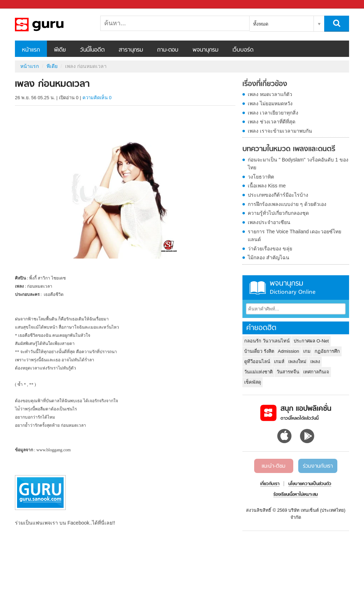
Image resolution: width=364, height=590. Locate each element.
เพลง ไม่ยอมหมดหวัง (270, 103)
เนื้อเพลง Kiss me (267, 186)
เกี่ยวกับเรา (270, 484)
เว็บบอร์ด (243, 50)
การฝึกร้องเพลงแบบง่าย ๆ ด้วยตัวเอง (287, 204)
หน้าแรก (31, 50)
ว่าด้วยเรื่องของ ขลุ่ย (270, 249)
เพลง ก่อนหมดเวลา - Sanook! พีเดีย (52, 25)
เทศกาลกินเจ (316, 372)
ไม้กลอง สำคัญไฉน (269, 257)
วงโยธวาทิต (261, 177)
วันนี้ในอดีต (92, 50)
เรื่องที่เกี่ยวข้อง (265, 84)
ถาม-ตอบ (168, 50)
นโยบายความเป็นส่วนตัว (310, 484)
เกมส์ (279, 362)
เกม (307, 351)
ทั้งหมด (261, 24)
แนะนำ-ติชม (274, 466)
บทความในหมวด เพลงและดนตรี (289, 149)
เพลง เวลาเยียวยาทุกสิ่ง (273, 113)
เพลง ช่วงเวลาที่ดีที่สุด (272, 122)
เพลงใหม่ (297, 362)
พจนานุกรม (205, 50)
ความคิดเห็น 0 (97, 98)
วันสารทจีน (288, 372)
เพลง (315, 362)
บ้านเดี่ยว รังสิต (259, 351)
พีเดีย (60, 50)
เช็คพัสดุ (253, 382)
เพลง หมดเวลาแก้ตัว (270, 94)
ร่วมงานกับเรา (318, 466)
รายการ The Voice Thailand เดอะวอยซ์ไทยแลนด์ (295, 235)
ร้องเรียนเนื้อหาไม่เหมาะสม (296, 495)
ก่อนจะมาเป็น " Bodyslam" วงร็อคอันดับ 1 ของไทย (298, 164)
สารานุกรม (131, 50)
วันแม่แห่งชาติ (258, 372)
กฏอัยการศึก (327, 351)
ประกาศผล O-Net (311, 341)
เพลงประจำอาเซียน (269, 222)
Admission (289, 351)
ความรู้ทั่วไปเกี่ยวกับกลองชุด (278, 213)
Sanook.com (21, 4)
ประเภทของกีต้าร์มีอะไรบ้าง (278, 195)
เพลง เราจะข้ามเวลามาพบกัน (280, 131)
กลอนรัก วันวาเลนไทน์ (267, 341)
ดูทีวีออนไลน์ (257, 362)
